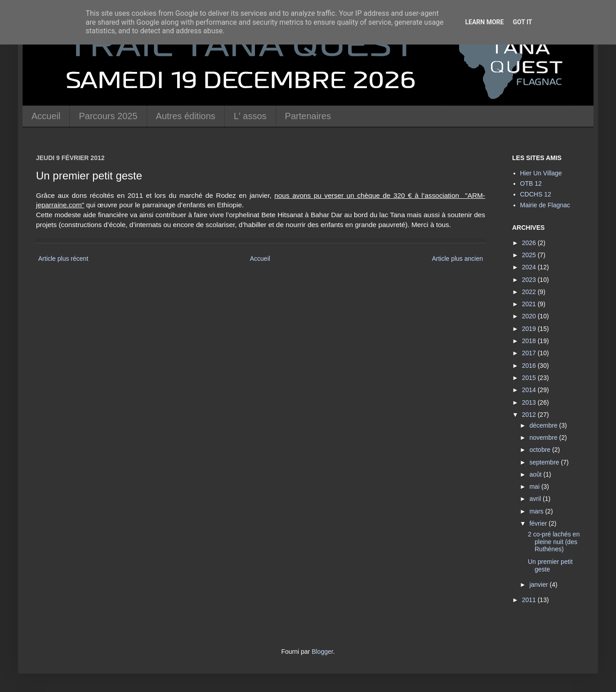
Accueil (46, 116)
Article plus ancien (457, 259)
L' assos (250, 116)
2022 (530, 292)
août (536, 474)
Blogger (322, 652)
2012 (530, 415)
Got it (522, 22)
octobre (541, 450)
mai (535, 487)
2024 (530, 267)
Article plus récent (63, 259)
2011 (530, 600)
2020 (530, 316)
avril (536, 499)
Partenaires (308, 116)
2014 (530, 390)
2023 (530, 280)
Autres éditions (186, 116)
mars (537, 511)
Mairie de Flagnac (545, 205)
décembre (544, 425)
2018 (530, 341)
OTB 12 (531, 183)
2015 (530, 378)
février (539, 523)
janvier (539, 585)
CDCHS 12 (536, 194)
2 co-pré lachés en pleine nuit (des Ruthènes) (554, 542)
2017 (530, 353)
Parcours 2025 (108, 116)
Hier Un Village (541, 173)
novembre (544, 438)
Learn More (484, 22)
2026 (530, 243)
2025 (530, 255)
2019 (530, 329)
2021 (530, 304)
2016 (530, 366)
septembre (545, 462)
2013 (530, 402)
